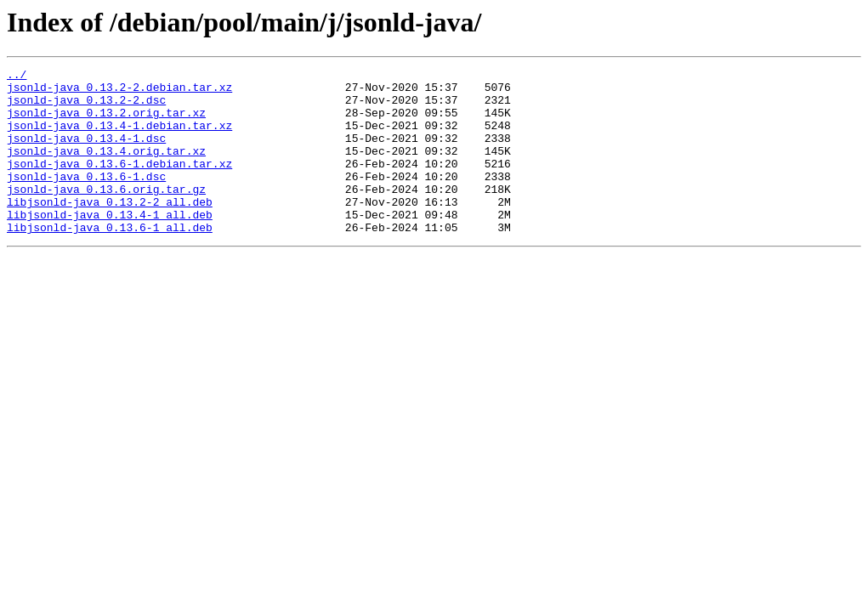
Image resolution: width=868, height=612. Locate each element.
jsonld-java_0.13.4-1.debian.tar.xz (119, 138)
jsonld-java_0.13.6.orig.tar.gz (106, 214)
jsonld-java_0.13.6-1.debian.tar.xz (119, 184)
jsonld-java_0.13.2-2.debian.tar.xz (119, 92)
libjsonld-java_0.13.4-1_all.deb (110, 245)
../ (17, 76)
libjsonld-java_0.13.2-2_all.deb (110, 229)
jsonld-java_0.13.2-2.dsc (86, 107)
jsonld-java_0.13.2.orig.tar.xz (106, 122)
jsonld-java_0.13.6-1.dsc (86, 199)
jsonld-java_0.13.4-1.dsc (86, 153)
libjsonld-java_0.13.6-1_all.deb (110, 260)
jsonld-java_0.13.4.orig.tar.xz (106, 168)
